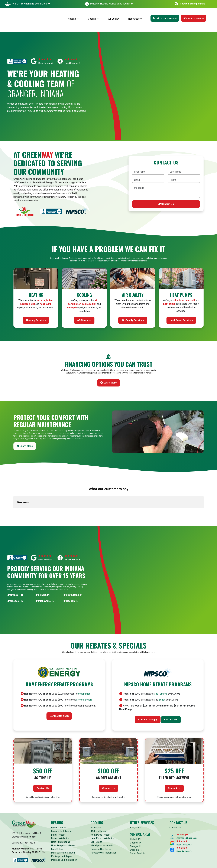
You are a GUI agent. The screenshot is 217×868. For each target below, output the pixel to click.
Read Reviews (46, 63)
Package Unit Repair (62, 832)
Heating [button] (73, 19)
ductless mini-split (185, 300)
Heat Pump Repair (61, 817)
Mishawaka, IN (45, 577)
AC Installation (98, 807)
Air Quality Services (133, 320)
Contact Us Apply (59, 691)
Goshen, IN (71, 577)
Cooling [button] (93, 19)
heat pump (46, 304)
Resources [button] (135, 19)
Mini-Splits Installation (63, 828)
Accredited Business (187, 813)
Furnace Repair (59, 803)
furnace (41, 300)
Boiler (162, 675)
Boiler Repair (58, 810)
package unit (28, 304)
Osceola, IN (15, 577)
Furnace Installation (61, 807)
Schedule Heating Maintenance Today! (111, 4)
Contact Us (166, 204)
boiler (50, 300)
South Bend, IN (73, 571)
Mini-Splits (57, 825)
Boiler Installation (60, 814)
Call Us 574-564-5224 (165, 18)
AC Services (84, 320)
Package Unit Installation (64, 835)
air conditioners (84, 675)
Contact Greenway (194, 18)
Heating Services (36, 320)
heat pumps (84, 669)
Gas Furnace (161, 669)
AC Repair (96, 803)
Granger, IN (15, 571)
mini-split (72, 308)
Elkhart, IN (42, 571)
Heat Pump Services (181, 320)
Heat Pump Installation (63, 821)
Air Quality (114, 19)
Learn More (42, 4)
